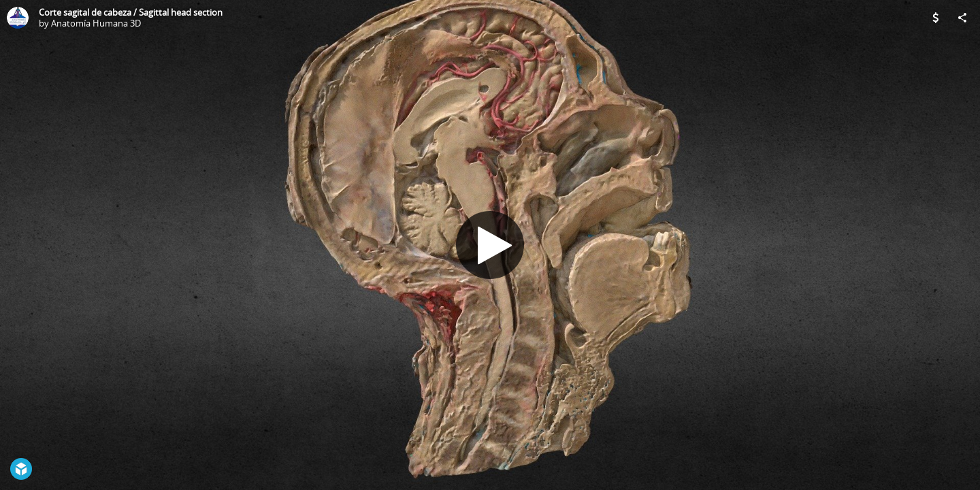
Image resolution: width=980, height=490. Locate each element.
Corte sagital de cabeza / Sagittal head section (131, 12)
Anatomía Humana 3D (96, 23)
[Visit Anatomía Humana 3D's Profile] (18, 18)
